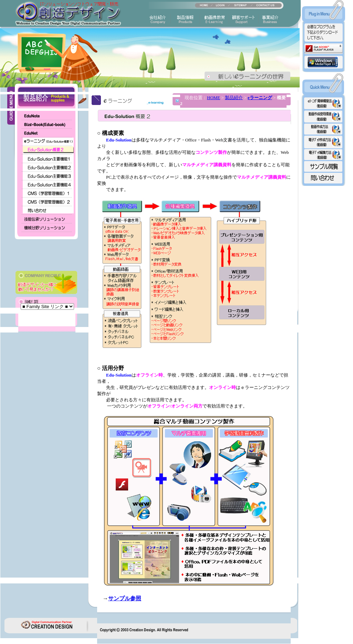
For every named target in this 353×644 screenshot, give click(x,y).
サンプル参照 (125, 598)
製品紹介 (234, 98)
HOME (214, 98)
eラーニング (260, 98)
